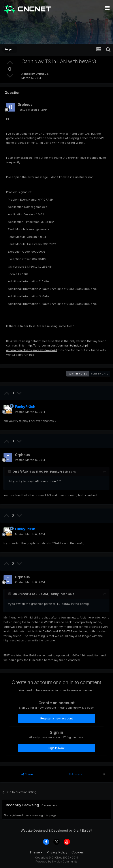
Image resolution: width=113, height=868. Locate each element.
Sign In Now (56, 748)
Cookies (78, 852)
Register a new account (57, 718)
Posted (33, 110)
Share (27, 774)
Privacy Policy (57, 852)
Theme (36, 852)
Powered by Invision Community (56, 861)
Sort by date (100, 374)
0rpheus (42, 74)
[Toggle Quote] (10, 471)
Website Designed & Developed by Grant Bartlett (56, 830)
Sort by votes (78, 374)
